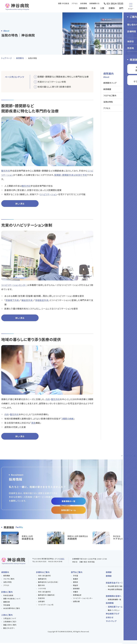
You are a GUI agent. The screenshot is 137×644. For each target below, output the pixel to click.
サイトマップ (111, 622)
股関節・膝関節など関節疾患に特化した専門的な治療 (63, 77)
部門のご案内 (77, 573)
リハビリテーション (48, 194)
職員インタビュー (114, 611)
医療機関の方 (94, 3)
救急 (33, 424)
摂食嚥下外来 (12, 301)
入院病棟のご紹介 (10, 623)
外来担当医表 (8, 596)
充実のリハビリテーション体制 (52, 82)
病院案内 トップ (110, 83)
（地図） (62, 560)
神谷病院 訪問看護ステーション (119, 591)
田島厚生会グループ (114, 584)
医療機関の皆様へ (114, 597)
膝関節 (109, 577)
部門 (121, 8)
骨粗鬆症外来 (42, 301)
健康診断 (7, 603)
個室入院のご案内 (10, 626)
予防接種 (7, 606)
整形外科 (6, 171)
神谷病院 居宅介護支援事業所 (119, 587)
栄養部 (76, 593)
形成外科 (41, 599)
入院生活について (10, 619)
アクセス (75, 3)
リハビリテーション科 (46, 606)
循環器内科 (42, 580)
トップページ (7, 58)
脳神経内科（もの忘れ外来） (48, 583)
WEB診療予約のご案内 (12, 609)
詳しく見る (20, 204)
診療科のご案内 (43, 573)
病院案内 (83, 8)
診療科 (112, 8)
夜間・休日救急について (12, 600)
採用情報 (84, 3)
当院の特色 (108, 102)
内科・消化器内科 (44, 577)
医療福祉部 (77, 596)
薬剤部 (76, 583)
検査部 (76, 586)
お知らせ (110, 618)
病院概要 (107, 89)
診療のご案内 (7, 593)
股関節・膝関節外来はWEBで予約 (71, 175)
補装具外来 (27, 301)
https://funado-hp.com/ (69, 539)
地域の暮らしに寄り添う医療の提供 (54, 87)
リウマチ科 (42, 590)
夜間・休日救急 (64, 3)
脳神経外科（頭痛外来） (47, 596)
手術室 (76, 577)
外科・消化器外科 (44, 593)
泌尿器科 (41, 603)
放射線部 (76, 590)
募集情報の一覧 (68, 502)
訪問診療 (76, 603)
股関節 (109, 573)
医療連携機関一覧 (115, 601)
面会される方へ (9, 629)
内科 (48, 400)
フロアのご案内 (110, 95)
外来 (94, 8)
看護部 (76, 580)
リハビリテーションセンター (14, 285)
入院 (102, 8)
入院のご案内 (7, 616)
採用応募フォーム (68, 511)
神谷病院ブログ (113, 615)
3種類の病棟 (68, 419)
